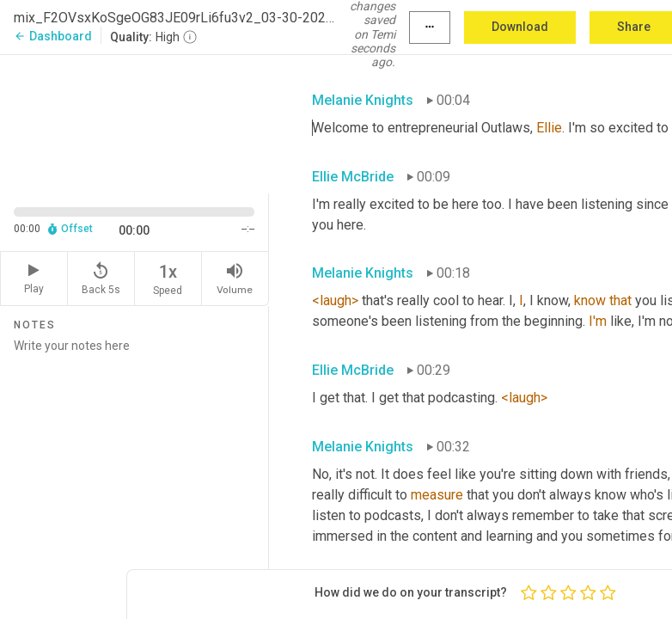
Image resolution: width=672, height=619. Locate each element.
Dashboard (53, 36)
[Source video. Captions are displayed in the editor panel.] (134, 122)
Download (520, 27)
